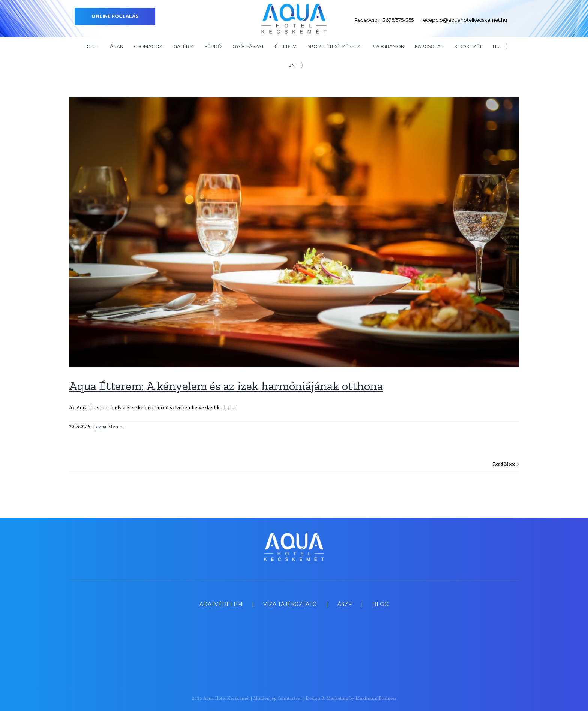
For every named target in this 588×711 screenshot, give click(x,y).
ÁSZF (345, 604)
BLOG (380, 604)
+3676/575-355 (397, 20)
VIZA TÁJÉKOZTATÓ (290, 604)
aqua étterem (110, 427)
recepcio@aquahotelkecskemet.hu (464, 20)
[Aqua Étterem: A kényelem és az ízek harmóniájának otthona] (294, 232)
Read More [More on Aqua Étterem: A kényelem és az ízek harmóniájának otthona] (504, 465)
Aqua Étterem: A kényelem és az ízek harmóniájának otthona (226, 386)
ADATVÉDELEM (221, 604)
